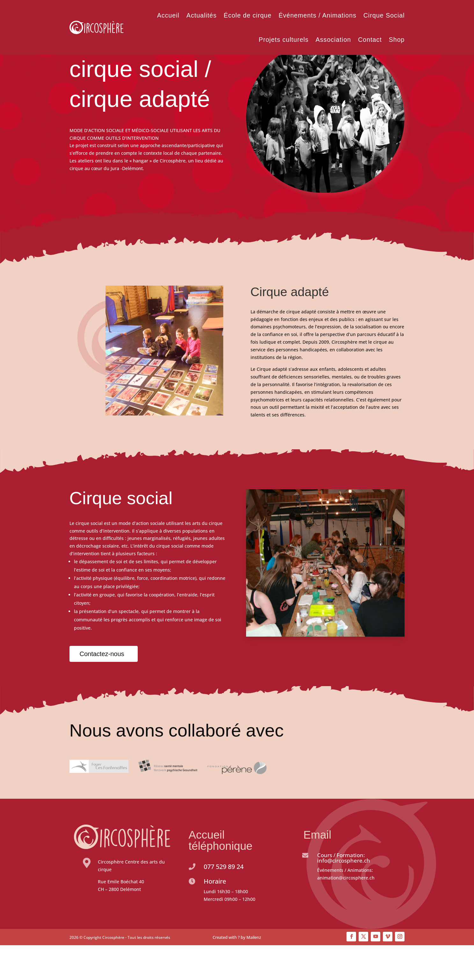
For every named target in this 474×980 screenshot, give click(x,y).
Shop (397, 40)
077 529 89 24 (224, 901)
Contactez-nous (102, 689)
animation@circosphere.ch (346, 913)
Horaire (215, 916)
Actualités (202, 15)
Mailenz (254, 972)
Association (333, 40)
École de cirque (248, 15)
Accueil (168, 15)
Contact (370, 40)
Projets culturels (284, 40)
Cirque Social (384, 15)
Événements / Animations (317, 15)
